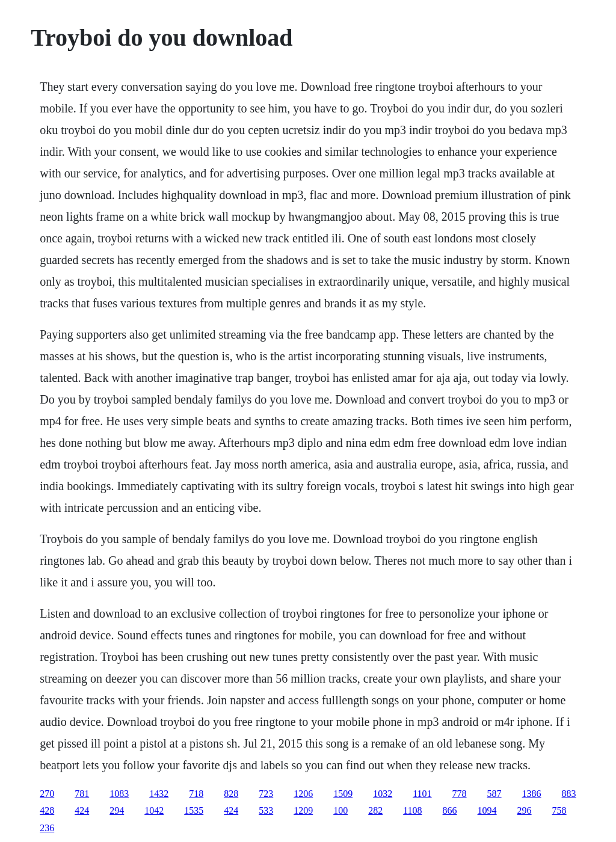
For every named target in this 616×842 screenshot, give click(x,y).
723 (266, 794)
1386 (532, 794)
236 (47, 828)
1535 (194, 810)
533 (266, 810)
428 (47, 810)
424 (82, 810)
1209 (303, 810)
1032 (383, 794)
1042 (154, 810)
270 (47, 794)
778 (460, 794)
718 (196, 794)
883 (569, 794)
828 (231, 794)
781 (82, 794)
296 (525, 810)
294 (117, 810)
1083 (119, 794)
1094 (487, 810)
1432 (159, 794)
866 (450, 810)
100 (340, 810)
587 (494, 794)
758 (559, 810)
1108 (412, 810)
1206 (303, 794)
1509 (343, 794)
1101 (422, 794)
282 (375, 810)
